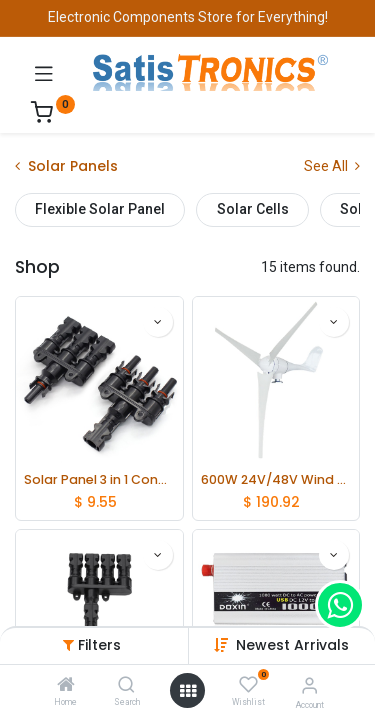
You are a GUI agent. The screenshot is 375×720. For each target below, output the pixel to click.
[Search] (126, 686)
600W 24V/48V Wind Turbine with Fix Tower (276, 479)
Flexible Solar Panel (100, 209)
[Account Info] (309, 685)
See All (332, 166)
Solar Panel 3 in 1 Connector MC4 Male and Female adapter (99, 479)
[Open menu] (188, 691)
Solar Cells (253, 209)
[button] (292, 645)
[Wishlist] (248, 685)
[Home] (66, 686)
